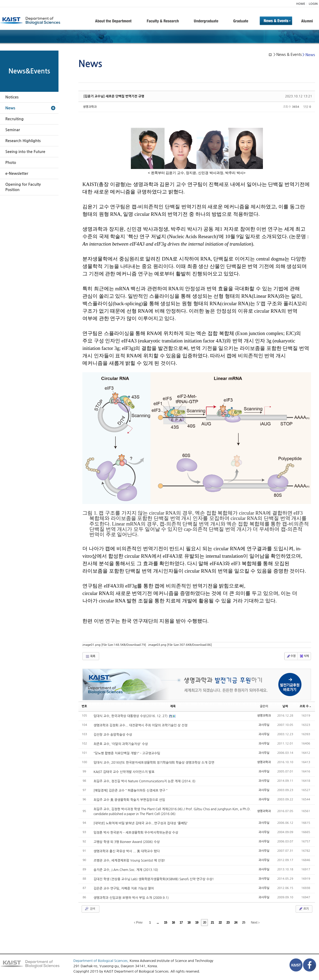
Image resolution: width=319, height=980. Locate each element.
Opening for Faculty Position (23, 187)
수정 (291, 656)
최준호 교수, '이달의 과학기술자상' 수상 (121, 744)
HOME (301, 4)
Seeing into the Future (25, 152)
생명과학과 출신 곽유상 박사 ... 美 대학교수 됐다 (127, 851)
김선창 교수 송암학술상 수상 (113, 735)
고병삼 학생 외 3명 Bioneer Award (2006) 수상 (127, 842)
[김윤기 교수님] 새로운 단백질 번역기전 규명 (114, 96)
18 (189, 923)
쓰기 (303, 909)
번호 (84, 706)
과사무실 (264, 725)
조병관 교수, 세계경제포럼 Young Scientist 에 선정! (129, 861)
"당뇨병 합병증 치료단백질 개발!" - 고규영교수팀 (127, 753)
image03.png (180, 645)
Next (255, 923)
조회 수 (305, 706)
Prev (138, 923)
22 (220, 923)
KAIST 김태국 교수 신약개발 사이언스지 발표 (124, 772)
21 (212, 923)
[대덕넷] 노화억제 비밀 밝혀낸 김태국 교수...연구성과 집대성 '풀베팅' (141, 823)
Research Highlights (23, 141)
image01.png (114, 645)
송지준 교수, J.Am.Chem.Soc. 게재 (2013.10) (126, 870)
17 (181, 923)
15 (165, 923)
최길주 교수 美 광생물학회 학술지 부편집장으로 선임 (129, 800)
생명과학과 (90, 107)
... (158, 923)
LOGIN (313, 4)
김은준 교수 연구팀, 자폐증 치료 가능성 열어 (124, 888)
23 (228, 923)
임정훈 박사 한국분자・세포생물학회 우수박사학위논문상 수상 (136, 833)
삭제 (304, 656)
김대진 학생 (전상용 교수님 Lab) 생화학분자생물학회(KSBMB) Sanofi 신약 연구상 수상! (154, 879)
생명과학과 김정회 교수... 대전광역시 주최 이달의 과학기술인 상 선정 (141, 725)
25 (244, 923)
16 (173, 923)
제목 (173, 706)
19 (197, 923)
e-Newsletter (17, 173)
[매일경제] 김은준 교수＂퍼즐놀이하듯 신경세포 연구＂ (131, 791)
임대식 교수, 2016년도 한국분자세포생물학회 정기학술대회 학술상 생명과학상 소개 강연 (154, 763)
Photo (11, 163)
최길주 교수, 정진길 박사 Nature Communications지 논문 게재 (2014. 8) (144, 781)
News (10, 108)
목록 (90, 656)
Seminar (13, 130)
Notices (12, 97)
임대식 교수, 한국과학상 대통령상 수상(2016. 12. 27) (131, 716)
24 (236, 923)
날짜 (285, 706)
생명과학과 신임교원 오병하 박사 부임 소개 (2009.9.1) (131, 898)
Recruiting (14, 119)
